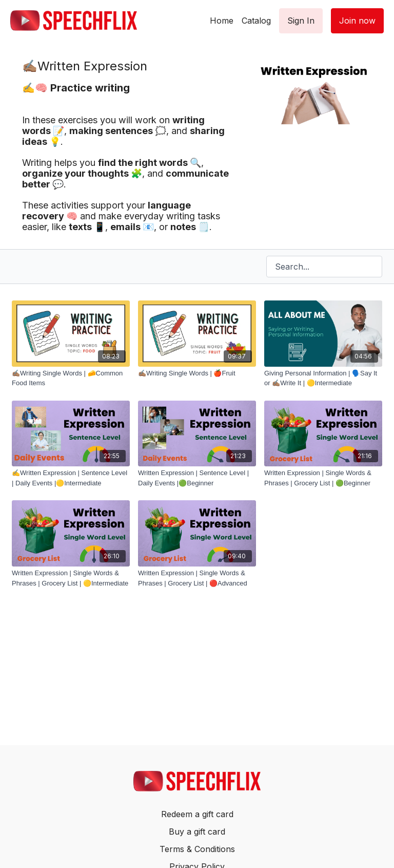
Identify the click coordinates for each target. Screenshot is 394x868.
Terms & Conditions (197, 849)
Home (222, 21)
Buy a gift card (197, 832)
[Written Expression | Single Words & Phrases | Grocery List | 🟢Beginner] (323, 478)
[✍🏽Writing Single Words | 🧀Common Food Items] (71, 378)
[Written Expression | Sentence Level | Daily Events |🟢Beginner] (197, 478)
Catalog (256, 21)
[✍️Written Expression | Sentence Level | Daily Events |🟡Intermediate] (71, 478)
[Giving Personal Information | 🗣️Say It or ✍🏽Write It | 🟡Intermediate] (323, 378)
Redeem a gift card (197, 814)
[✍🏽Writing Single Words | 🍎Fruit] (197, 373)
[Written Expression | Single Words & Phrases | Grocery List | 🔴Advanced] (197, 578)
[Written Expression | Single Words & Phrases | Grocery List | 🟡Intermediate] (71, 578)
